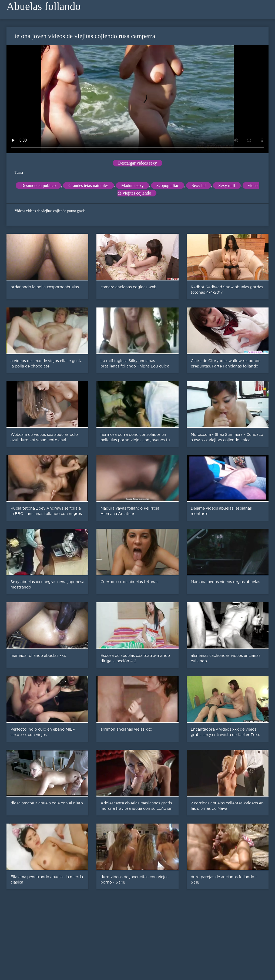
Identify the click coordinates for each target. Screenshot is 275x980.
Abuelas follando (43, 6)
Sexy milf (227, 185)
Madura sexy (133, 185)
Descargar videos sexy (137, 163)
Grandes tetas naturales (88, 185)
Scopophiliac (168, 185)
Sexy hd (199, 185)
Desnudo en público (38, 185)
